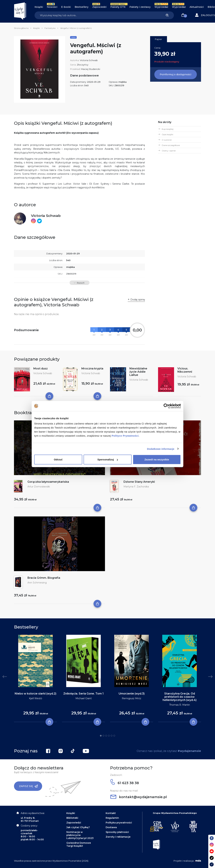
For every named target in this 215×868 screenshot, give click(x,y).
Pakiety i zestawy (140, 7)
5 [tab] (112, 736)
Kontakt (111, 813)
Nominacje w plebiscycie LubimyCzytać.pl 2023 (80, 835)
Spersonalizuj (108, 459)
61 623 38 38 (125, 783)
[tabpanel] (35, 678)
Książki (39, 7)
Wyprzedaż (161, 7)
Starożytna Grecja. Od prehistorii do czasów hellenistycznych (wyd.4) (180, 697)
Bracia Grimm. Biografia (44, 578)
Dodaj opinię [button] (138, 300)
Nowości (52, 7)
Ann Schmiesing (37, 583)
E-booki (66, 7)
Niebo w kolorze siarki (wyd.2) (35, 694)
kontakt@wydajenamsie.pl (139, 797)
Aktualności (197, 7)
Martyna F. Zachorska (136, 487)
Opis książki (167, 134)
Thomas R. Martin (180, 705)
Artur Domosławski (39, 487)
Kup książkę (168, 129)
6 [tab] (114, 736)
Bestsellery (82, 7)
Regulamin (112, 818)
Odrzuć (58, 459)
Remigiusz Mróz (132, 698)
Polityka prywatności (119, 823)
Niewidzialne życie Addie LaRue (138, 372)
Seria (73, 37)
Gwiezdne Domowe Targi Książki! (79, 844)
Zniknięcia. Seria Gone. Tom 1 (83, 694)
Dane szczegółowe (171, 145)
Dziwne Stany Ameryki (139, 482)
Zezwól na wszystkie (157, 459)
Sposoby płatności (117, 832)
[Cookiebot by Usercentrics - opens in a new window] (166, 406)
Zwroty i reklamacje (118, 837)
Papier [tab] (158, 39)
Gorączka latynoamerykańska (48, 482)
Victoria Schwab (89, 60)
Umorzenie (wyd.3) (132, 694)
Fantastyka (50, 28)
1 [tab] (101, 736)
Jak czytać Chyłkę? (78, 827)
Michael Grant (84, 698)
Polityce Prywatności (125, 436)
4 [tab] (109, 736)
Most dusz (41, 369)
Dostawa (111, 827)
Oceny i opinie (169, 151)
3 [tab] (106, 736)
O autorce (167, 140)
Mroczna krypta (92, 369)
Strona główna (21, 28)
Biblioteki (72, 818)
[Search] (97, 15)
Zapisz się (28, 786)
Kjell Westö (36, 698)
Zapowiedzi (99, 7)
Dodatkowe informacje (161, 449)
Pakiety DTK (118, 7)
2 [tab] (103, 736)
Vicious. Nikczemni (185, 370)
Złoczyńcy (83, 65)
